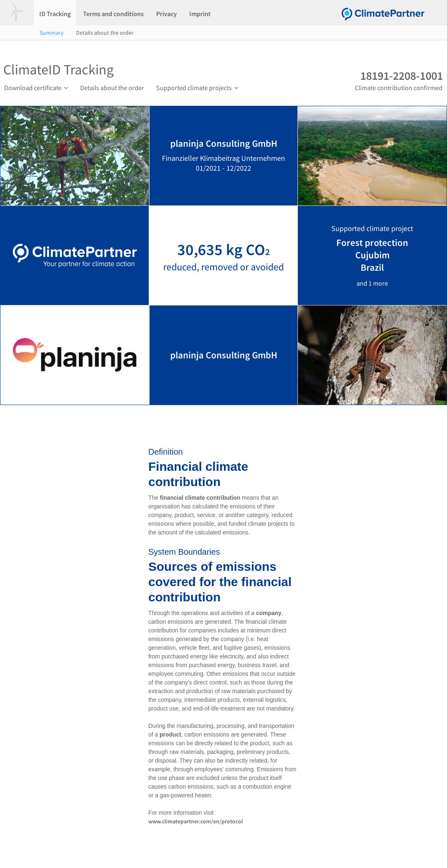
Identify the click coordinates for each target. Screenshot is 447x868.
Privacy (166, 14)
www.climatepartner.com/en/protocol (196, 821)
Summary (52, 33)
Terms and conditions (113, 14)
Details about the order (105, 33)
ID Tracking (55, 14)
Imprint (200, 14)
